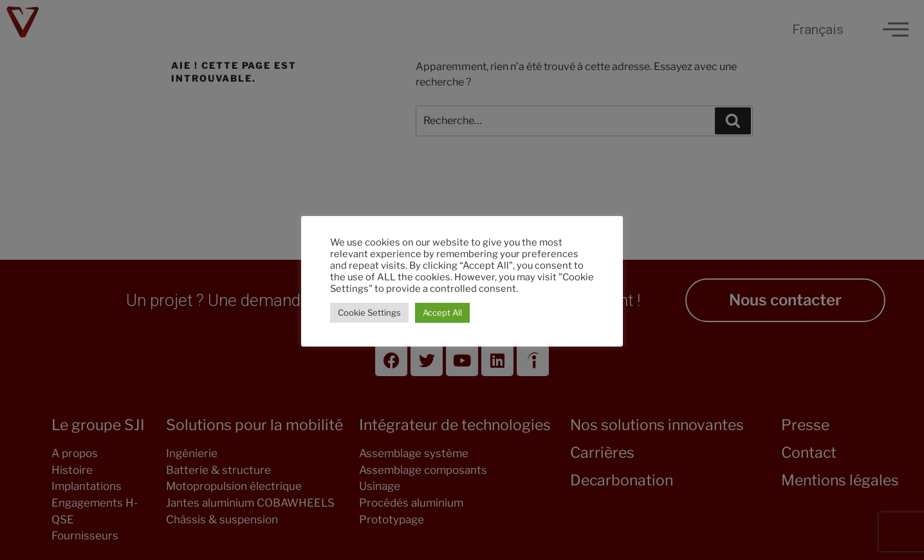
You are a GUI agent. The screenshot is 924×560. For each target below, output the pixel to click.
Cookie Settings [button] (369, 312)
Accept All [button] (442, 312)
